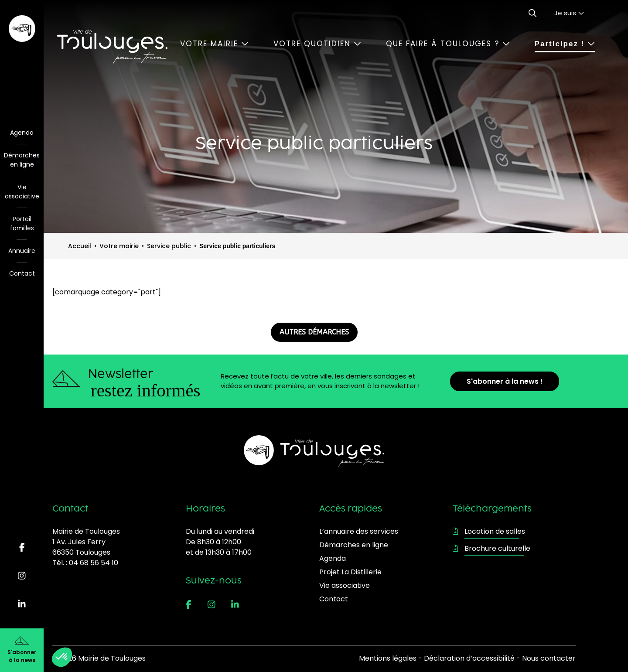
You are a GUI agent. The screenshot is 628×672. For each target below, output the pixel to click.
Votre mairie (214, 44)
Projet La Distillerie (350, 572)
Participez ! (565, 44)
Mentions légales (388, 658)
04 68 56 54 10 (94, 563)
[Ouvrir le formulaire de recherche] (532, 13)
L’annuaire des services (359, 531)
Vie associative (22, 192)
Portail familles (22, 223)
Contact (22, 273)
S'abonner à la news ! (505, 381)
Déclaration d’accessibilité (469, 658)
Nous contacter (549, 658)
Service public (169, 246)
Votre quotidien (317, 44)
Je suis (569, 13)
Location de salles (489, 531)
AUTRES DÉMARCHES (314, 332)
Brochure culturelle (491, 548)
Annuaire (22, 251)
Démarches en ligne (22, 160)
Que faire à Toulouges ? (448, 44)
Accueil (80, 246)
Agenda (22, 133)
